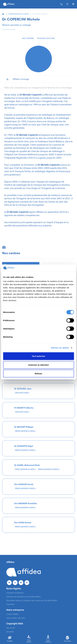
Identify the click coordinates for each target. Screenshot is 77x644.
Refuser (38, 374)
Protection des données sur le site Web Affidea (24, 597)
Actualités (10, 632)
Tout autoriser (38, 356)
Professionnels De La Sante (19, 14)
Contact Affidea (12, 614)
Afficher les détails (60, 348)
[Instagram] (15, 583)
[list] (38, 79)
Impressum (10, 604)
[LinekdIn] (27, 583)
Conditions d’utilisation (15, 593)
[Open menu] (73, 4)
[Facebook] (9, 583)
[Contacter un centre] (62, 4)
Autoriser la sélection (38, 365)
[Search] (67, 4)
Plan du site (11, 628)
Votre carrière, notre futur (16, 618)
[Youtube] (21, 583)
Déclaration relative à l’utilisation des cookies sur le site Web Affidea (32, 601)
